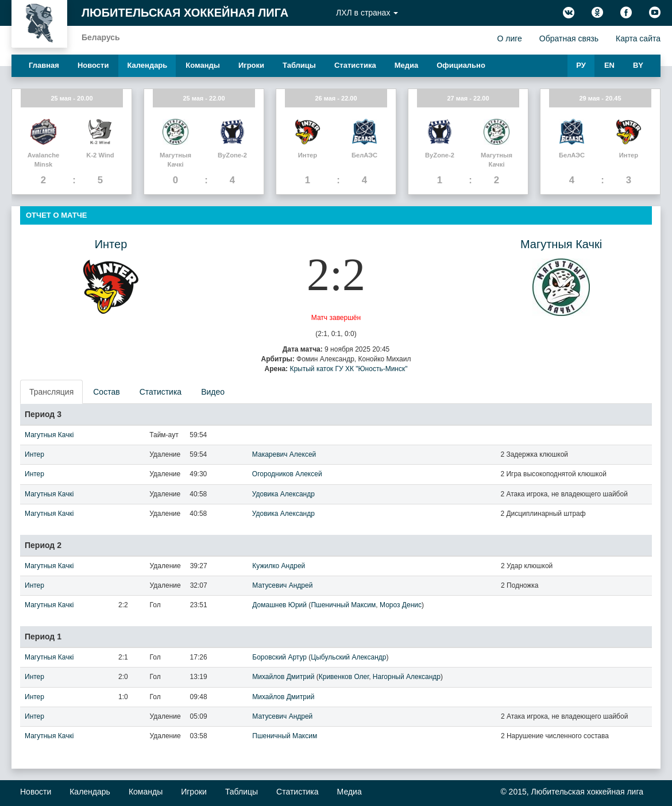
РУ (581, 65)
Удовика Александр (283, 494)
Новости (93, 65)
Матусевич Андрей (282, 585)
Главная (44, 65)
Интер (111, 244)
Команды (203, 65)
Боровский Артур (279, 657)
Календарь (147, 65)
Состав (106, 392)
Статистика (355, 65)
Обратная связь (569, 38)
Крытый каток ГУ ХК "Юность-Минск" (348, 369)
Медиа (407, 65)
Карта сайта (638, 38)
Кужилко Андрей (279, 566)
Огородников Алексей (287, 474)
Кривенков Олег (344, 677)
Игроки (251, 65)
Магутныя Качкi (561, 244)
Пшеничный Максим (343, 605)
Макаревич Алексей (284, 454)
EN (609, 65)
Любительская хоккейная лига (185, 13)
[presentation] (52, 392)
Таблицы (299, 65)
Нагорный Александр (407, 677)
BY (638, 65)
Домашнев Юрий (279, 605)
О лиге (509, 38)
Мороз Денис (401, 605)
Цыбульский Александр (348, 657)
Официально (461, 65)
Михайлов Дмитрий (283, 677)
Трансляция (51, 392)
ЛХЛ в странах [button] (367, 13)
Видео (213, 392)
